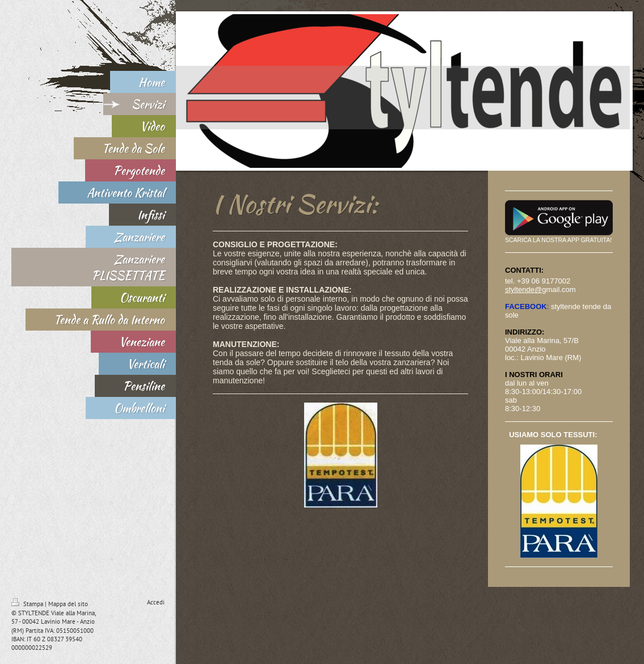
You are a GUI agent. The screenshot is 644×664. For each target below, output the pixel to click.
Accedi (156, 602)
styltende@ (523, 289)
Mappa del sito (68, 604)
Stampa (28, 604)
